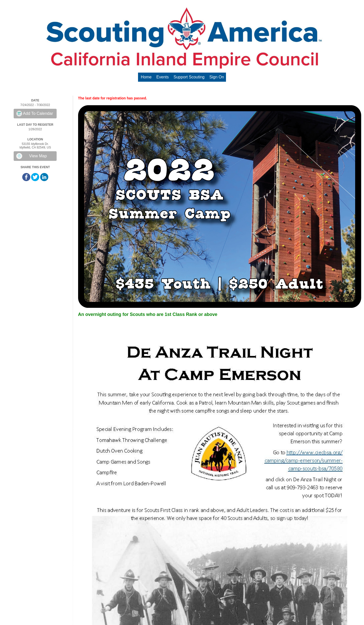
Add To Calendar (38, 113)
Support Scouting (189, 77)
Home (146, 77)
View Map (38, 156)
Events (163, 77)
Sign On (217, 77)
